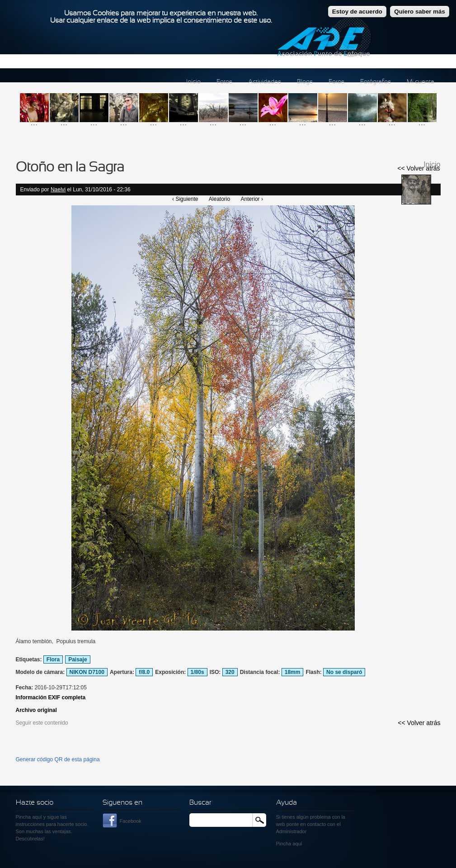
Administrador (291, 831)
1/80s (197, 672)
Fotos (224, 82)
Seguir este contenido (42, 723)
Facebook (131, 821)
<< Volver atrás (418, 168)
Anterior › (252, 199)
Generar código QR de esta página (58, 759)
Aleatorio (219, 199)
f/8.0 (144, 672)
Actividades (265, 82)
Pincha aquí (29, 817)
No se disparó (344, 672)
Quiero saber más (420, 7)
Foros (336, 82)
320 (230, 672)
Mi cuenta (421, 82)
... (34, 122)
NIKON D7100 (87, 672)
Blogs (305, 82)
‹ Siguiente (185, 199)
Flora (53, 659)
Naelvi (58, 190)
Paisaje (78, 659)
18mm (293, 672)
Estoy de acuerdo (357, 7)
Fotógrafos (376, 82)
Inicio (193, 82)
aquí (297, 844)
